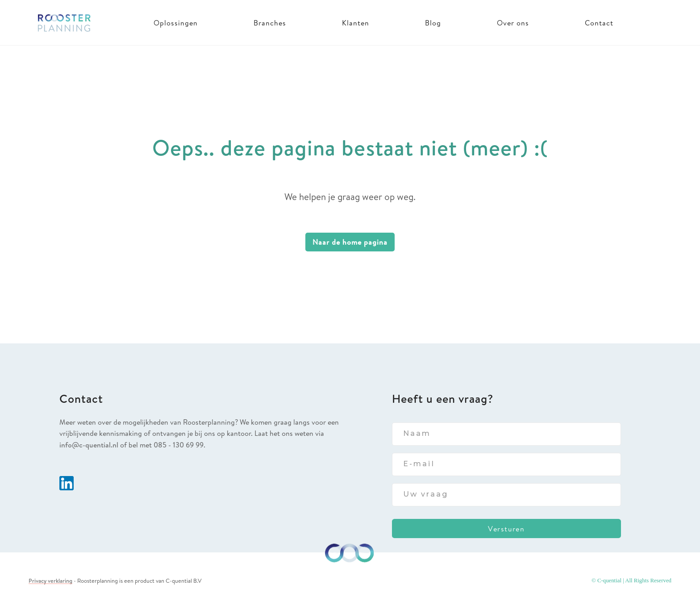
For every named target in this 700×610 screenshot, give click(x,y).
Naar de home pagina (350, 242)
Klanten (356, 23)
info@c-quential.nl (89, 445)
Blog (433, 23)
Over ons (513, 23)
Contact (599, 23)
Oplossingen (176, 23)
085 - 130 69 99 (179, 445)
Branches (270, 23)
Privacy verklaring (50, 581)
